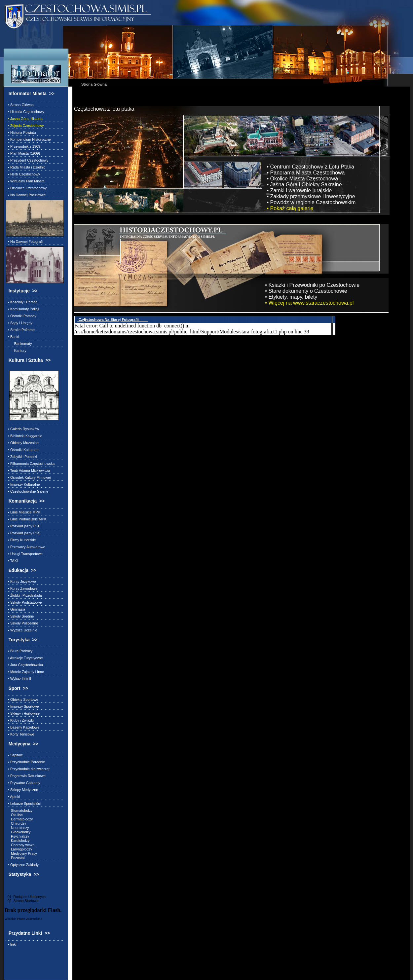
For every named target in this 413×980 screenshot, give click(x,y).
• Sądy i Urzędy (19, 323)
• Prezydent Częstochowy (27, 160)
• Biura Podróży (19, 651)
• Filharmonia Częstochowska (30, 464)
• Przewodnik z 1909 (23, 146)
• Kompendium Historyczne (28, 139)
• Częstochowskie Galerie (27, 491)
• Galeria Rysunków (22, 429)
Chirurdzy (16, 823)
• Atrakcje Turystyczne (24, 658)
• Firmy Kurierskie (21, 540)
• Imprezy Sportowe (22, 706)
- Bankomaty (19, 344)
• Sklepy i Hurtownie (23, 713)
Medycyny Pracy (21, 853)
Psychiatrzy (18, 836)
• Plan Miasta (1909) (23, 153)
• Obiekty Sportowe (22, 699)
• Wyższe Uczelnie (21, 630)
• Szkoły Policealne (22, 623)
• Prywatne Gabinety (23, 783)
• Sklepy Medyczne (22, 790)
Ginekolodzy (18, 832)
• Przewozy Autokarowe (25, 547)
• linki (11, 944)
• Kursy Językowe (21, 582)
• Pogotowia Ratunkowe (26, 776)
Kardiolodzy (18, 841)
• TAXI (12, 561)
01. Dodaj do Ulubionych (25, 897)
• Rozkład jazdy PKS (23, 533)
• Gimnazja (16, 609)
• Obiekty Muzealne (22, 443)
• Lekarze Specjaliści (23, 804)
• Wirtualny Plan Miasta (25, 181)
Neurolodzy (17, 828)
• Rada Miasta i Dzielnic (26, 167)
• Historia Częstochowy (25, 112)
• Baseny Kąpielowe (23, 727)
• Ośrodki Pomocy (21, 316)
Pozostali (16, 858)
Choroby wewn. (21, 845)
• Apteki (13, 797)
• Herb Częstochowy (23, 174)
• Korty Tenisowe (20, 734)
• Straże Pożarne (20, 330)
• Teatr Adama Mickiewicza (28, 471)
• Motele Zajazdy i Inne (25, 672)
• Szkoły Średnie (20, 616)
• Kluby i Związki (20, 720)
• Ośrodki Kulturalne (23, 450)
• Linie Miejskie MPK (23, 512)
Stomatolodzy (19, 810)
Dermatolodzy (19, 819)
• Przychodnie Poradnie (25, 762)
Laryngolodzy (19, 849)
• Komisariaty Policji (22, 309)
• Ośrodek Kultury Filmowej (28, 477)
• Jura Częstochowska (24, 665)
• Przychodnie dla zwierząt (28, 769)
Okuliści (15, 815)
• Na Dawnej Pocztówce (26, 195)
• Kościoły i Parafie (22, 302)
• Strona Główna (20, 105)
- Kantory (16, 351)
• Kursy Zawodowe (22, 588)
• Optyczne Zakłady (22, 865)
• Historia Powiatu (21, 132)
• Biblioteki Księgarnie (24, 436)
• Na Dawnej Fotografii (25, 242)
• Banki (13, 337)
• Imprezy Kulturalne (23, 484)
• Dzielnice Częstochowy (26, 188)
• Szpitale (14, 755)
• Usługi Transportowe (24, 554)
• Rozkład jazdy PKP (23, 526)
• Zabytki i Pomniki (21, 457)
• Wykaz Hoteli (18, 679)
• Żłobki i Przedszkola (24, 595)
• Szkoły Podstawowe (24, 602)
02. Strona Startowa (21, 901)
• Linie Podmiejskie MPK (26, 519)
